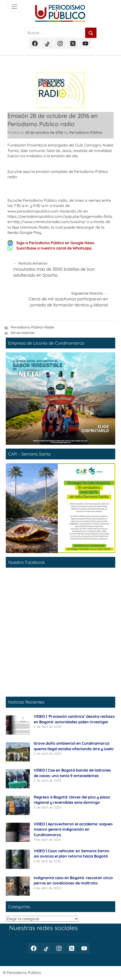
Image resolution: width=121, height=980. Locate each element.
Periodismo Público (86, 132)
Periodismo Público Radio (32, 327)
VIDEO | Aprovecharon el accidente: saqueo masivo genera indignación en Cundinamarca (73, 829)
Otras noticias (23, 333)
